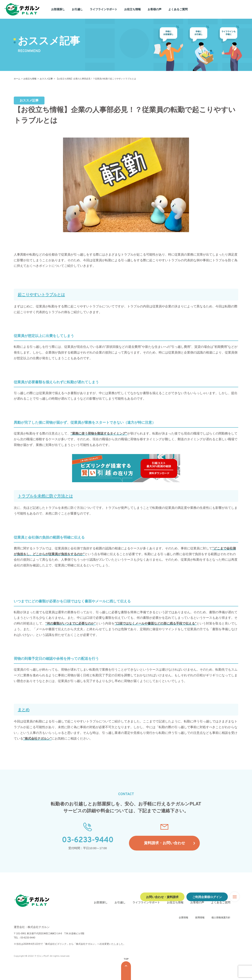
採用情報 (200, 918)
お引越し (77, 9)
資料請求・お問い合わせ (164, 843)
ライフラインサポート (104, 9)
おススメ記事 (46, 79)
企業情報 (183, 918)
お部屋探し (58, 9)
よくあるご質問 (178, 9)
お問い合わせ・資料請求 (162, 897)
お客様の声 (155, 9)
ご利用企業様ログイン (207, 897)
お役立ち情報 (132, 9)
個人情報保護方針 (221, 918)
